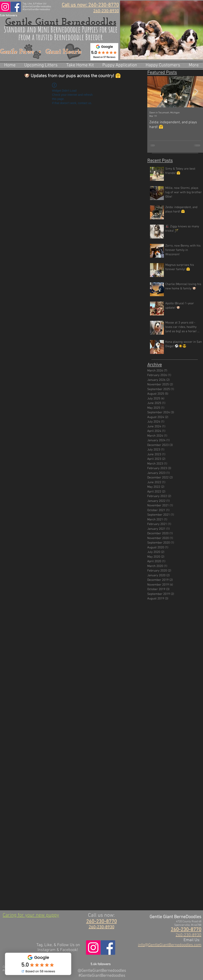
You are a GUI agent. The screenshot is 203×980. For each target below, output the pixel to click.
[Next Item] (196, 92)
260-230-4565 (17, 936)
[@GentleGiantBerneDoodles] (16, 7)
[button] (162, 30)
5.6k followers (9, 16)
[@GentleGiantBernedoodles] (5, 7)
